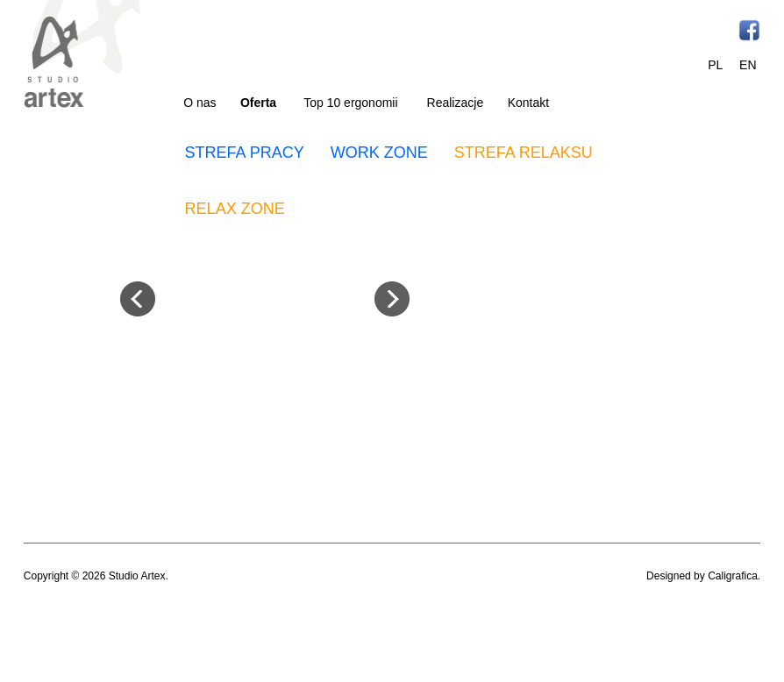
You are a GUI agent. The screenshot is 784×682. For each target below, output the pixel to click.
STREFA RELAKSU (524, 153)
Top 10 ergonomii (350, 103)
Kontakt (528, 103)
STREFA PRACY (245, 153)
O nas (200, 103)
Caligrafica (733, 576)
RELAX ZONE (235, 209)
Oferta (258, 103)
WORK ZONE (379, 153)
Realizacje (456, 103)
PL (715, 65)
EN (748, 65)
